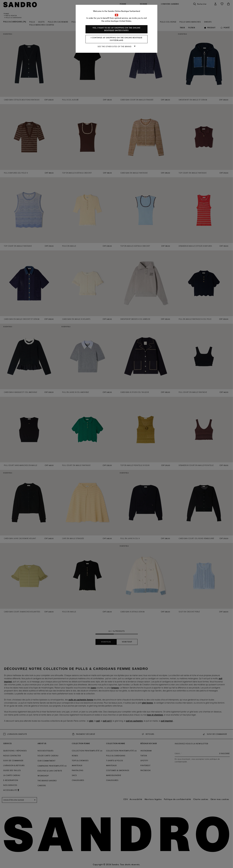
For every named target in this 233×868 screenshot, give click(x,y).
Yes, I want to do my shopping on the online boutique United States (116, 29)
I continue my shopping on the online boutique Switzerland (117, 39)
